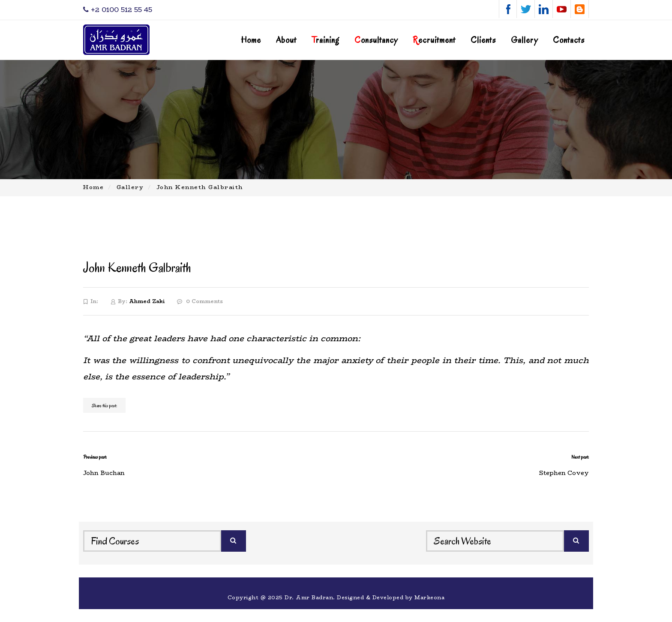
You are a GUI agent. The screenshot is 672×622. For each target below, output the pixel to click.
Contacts (569, 40)
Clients (483, 40)
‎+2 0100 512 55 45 (118, 10)
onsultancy (376, 40)
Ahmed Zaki (147, 301)
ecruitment (434, 40)
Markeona (429, 597)
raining (325, 40)
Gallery (524, 40)
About (286, 40)
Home (251, 40)
